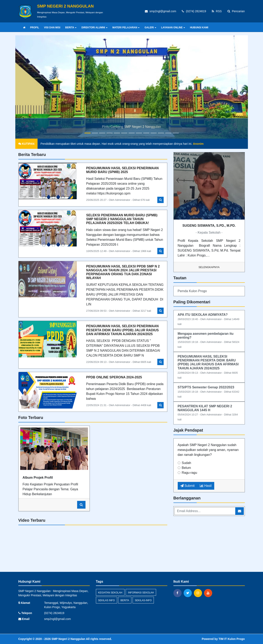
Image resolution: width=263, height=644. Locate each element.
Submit (188, 486)
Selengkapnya (209, 267)
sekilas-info (143, 600)
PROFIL (35, 28)
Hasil (206, 486)
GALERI (150, 28)
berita (125, 600)
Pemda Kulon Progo (192, 291)
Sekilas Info (107, 600)
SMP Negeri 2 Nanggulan (68, 639)
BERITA (71, 28)
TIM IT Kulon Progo (232, 639)
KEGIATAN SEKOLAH (110, 593)
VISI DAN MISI (52, 28)
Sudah (186, 463)
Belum (186, 468)
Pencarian (236, 11)
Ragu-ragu (190, 473)
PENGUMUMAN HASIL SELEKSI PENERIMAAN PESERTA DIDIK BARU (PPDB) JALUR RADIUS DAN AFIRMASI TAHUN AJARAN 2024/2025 (122, 330)
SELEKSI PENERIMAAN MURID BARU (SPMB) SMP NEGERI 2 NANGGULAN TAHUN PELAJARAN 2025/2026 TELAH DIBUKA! (122, 219)
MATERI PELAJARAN (126, 28)
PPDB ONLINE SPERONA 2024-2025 (114, 377)
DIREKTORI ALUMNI (94, 28)
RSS (217, 11)
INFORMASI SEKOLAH (141, 593)
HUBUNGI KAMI (199, 28)
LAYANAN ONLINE (173, 28)
